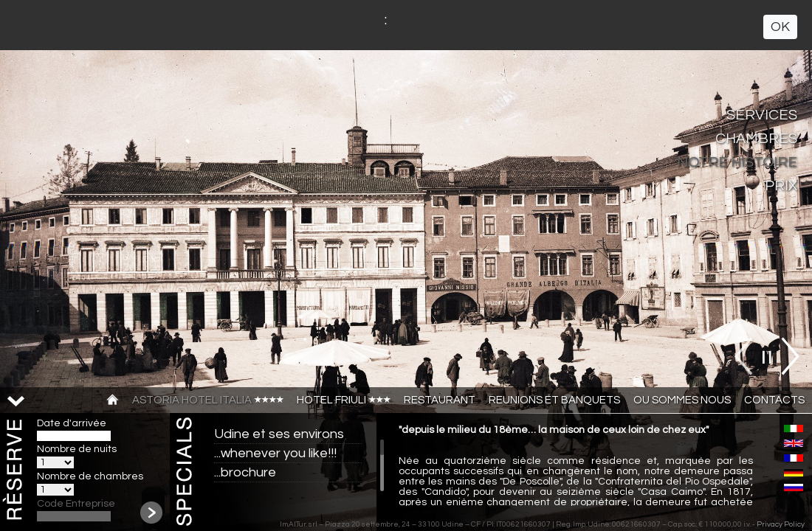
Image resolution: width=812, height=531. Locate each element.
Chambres (756, 139)
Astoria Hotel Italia (208, 400)
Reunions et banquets (554, 400)
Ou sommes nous (682, 400)
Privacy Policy (781, 524)
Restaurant (440, 400)
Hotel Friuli (344, 400)
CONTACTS (774, 400)
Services (762, 115)
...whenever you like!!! (275, 453)
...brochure (245, 472)
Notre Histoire (737, 162)
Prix (781, 186)
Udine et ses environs (279, 434)
